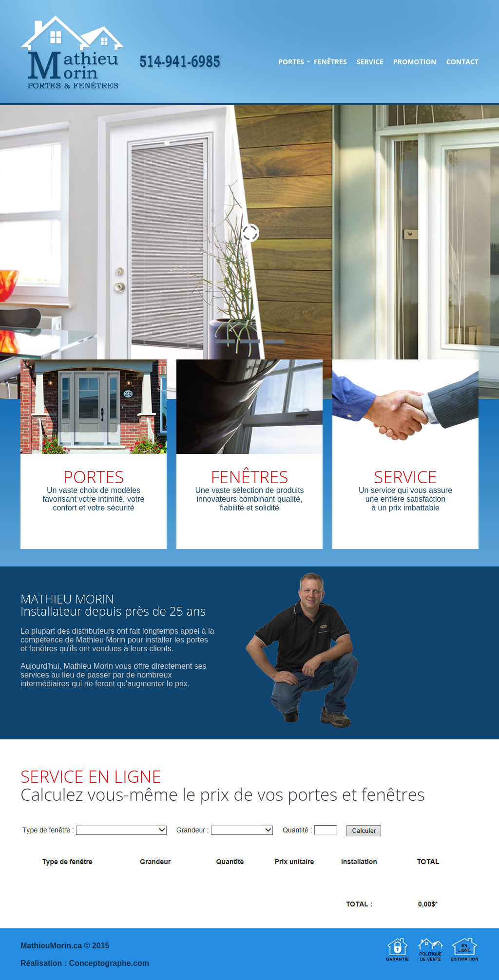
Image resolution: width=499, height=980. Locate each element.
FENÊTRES (330, 62)
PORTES (291, 62)
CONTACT (462, 62)
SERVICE (370, 62)
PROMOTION (415, 62)
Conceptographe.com (109, 963)
